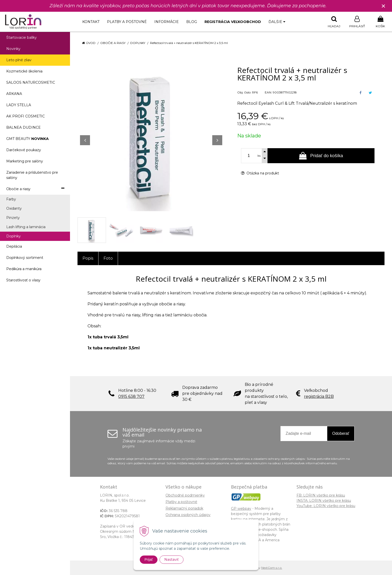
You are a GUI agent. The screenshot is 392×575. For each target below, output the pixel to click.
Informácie (166, 22)
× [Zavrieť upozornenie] (383, 6)
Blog (192, 22)
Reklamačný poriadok (184, 508)
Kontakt (91, 22)
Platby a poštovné (127, 22)
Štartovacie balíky (21, 37)
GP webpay (241, 509)
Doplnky (138, 43)
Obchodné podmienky (185, 495)
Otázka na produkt (260, 173)
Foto (108, 258)
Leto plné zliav (19, 60)
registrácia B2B (319, 396)
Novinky (13, 49)
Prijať (149, 560)
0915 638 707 (131, 396)
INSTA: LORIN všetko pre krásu (324, 501)
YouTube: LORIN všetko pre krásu (326, 506)
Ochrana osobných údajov (188, 515)
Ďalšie (277, 22)
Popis (88, 258)
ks (259, 156)
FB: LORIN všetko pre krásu (321, 495)
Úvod (91, 43)
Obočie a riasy (113, 43)
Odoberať (341, 433)
